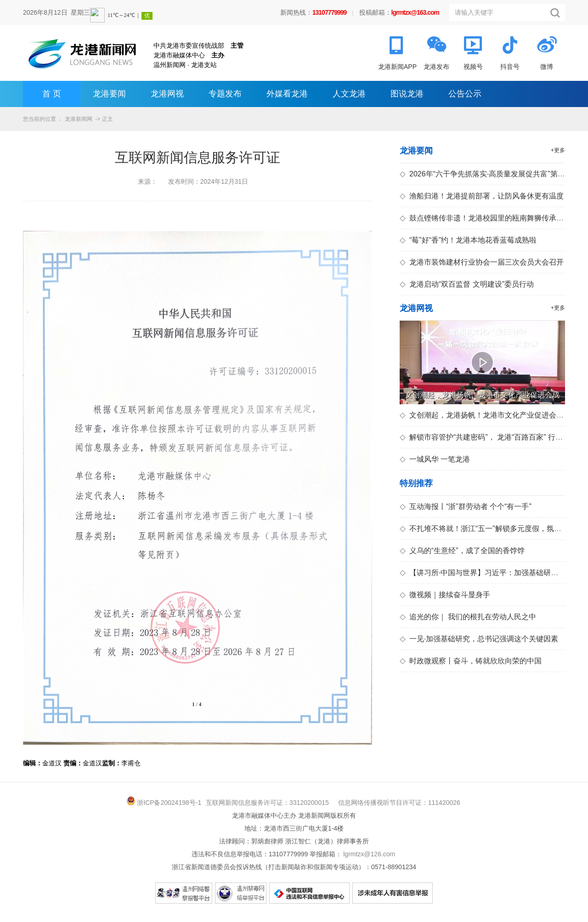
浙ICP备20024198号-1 (169, 803)
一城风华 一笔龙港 (435, 459)
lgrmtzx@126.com (369, 854)
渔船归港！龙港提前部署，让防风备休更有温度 (482, 196)
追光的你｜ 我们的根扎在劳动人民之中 (468, 617)
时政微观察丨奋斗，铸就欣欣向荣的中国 (471, 661)
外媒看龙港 (287, 94)
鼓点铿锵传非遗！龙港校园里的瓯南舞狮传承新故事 (489, 218)
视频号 (473, 67)
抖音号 (510, 67)
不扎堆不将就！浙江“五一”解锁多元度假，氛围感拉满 (492, 529)
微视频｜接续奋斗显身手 (445, 595)
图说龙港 (407, 94)
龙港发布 (436, 67)
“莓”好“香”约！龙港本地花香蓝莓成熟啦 (468, 240)
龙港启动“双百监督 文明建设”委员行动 (467, 284)
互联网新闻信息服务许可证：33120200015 (267, 803)
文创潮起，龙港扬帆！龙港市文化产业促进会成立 (485, 415)
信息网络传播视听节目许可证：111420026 (399, 803)
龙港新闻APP (397, 67)
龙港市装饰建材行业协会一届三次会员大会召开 (482, 262)
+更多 (558, 150)
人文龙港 (349, 94)
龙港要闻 (109, 94)
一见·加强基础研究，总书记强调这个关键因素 (479, 639)
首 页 (52, 94)
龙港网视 (167, 94)
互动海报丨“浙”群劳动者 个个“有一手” (466, 506)
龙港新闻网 (79, 119)
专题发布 (225, 94)
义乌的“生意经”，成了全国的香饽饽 (462, 551)
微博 (547, 67)
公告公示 (465, 94)
